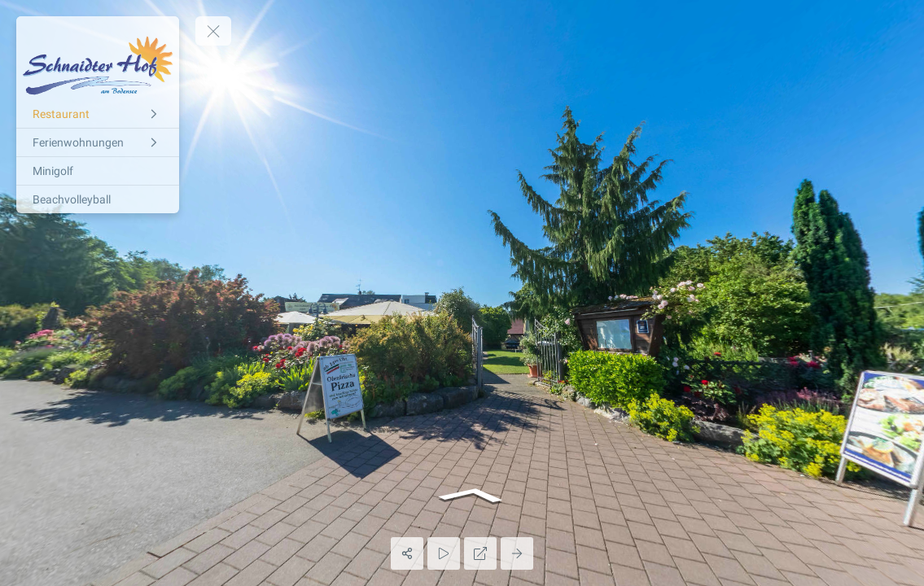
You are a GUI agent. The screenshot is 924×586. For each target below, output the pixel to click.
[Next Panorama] (517, 553)
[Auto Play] (444, 553)
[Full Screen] (480, 553)
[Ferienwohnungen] (98, 142)
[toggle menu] (213, 31)
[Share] (407, 553)
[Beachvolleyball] (98, 199)
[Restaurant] (98, 114)
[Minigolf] (98, 171)
